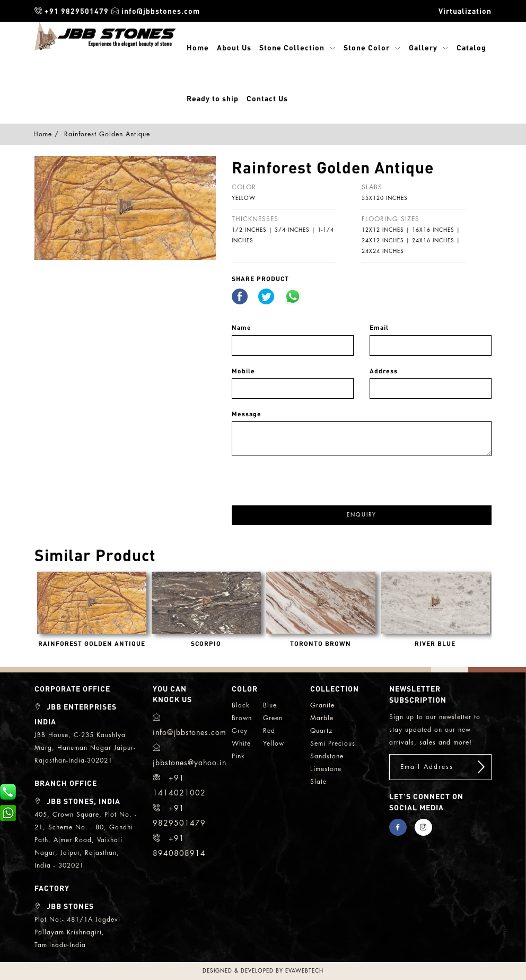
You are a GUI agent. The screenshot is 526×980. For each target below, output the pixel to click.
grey (240, 731)
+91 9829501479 (72, 11)
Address (384, 371)
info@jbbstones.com (156, 11)
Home (198, 47)
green (273, 718)
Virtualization (465, 11)
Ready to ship (213, 98)
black (241, 705)
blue (270, 705)
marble (322, 718)
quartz (321, 731)
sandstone (327, 756)
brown (242, 718)
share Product (260, 279)
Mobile (243, 371)
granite (322, 705)
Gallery (423, 47)
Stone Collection (292, 47)
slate (318, 782)
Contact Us (267, 98)
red (269, 731)
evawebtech (304, 971)
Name (242, 327)
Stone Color (367, 47)
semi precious (333, 743)
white (241, 743)
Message (247, 414)
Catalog (471, 47)
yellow (274, 743)
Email (379, 327)
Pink (238, 756)
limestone (326, 769)
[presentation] (312, 477)
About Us (234, 47)
